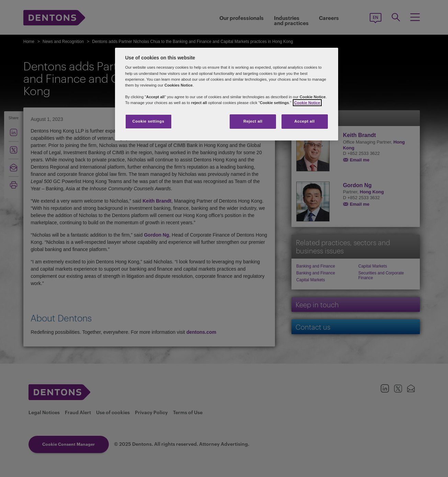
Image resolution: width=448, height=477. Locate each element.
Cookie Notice (307, 103)
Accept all (304, 121)
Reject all (253, 121)
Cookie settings (148, 121)
